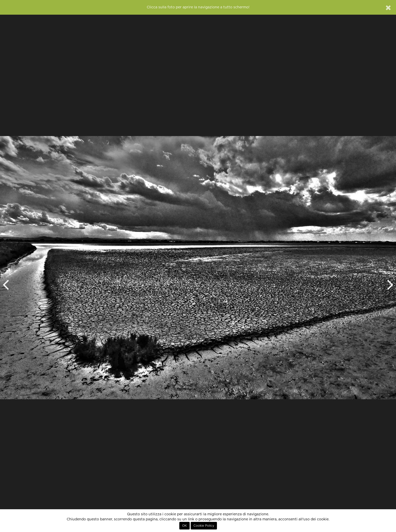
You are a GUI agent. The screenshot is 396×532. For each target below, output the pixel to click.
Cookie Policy (204, 526)
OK (184, 526)
